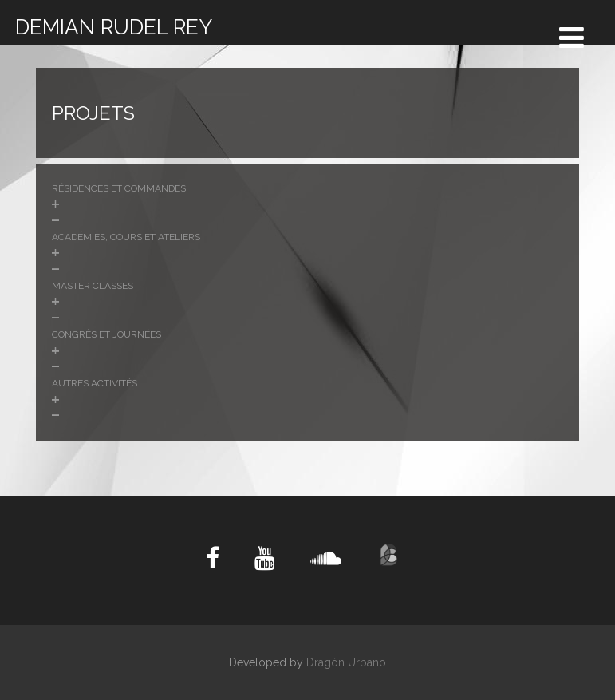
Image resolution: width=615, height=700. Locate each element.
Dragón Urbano (346, 662)
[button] (307, 205)
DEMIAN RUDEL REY (114, 27)
